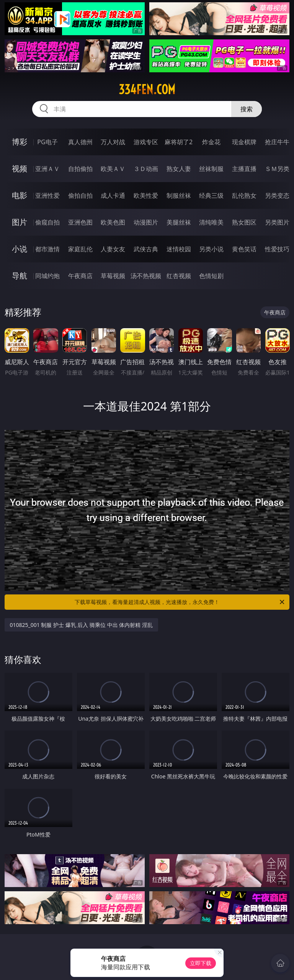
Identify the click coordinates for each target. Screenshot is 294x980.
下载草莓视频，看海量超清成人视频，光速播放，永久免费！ (180, 602)
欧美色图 (113, 222)
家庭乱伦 (80, 249)
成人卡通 (113, 195)
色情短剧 (211, 276)
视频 (20, 168)
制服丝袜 (179, 195)
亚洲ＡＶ (47, 169)
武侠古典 (146, 249)
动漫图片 (146, 222)
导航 (20, 276)
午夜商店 (80, 276)
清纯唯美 (211, 222)
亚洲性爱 (47, 195)
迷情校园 (179, 249)
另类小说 (211, 249)
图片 (20, 222)
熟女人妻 (179, 169)
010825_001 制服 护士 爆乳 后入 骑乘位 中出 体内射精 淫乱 (81, 625)
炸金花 (211, 142)
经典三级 (211, 195)
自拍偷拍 (80, 169)
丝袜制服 (211, 169)
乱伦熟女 (244, 195)
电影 (20, 195)
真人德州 (80, 142)
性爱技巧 (277, 249)
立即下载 (201, 963)
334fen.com (147, 90)
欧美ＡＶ (113, 169)
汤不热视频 (146, 276)
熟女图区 (244, 222)
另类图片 (277, 222)
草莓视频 (113, 276)
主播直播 (244, 169)
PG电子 (47, 142)
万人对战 (113, 142)
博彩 (20, 142)
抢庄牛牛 (277, 142)
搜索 (247, 109)
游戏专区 (146, 142)
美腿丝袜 (179, 222)
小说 (20, 249)
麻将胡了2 (179, 142)
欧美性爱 (146, 195)
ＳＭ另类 (277, 169)
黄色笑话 (244, 249)
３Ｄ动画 (146, 169)
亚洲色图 (80, 222)
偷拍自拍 (80, 195)
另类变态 (277, 195)
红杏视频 (179, 276)
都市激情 (47, 249)
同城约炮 (47, 276)
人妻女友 (113, 249)
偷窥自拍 (47, 222)
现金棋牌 (244, 142)
